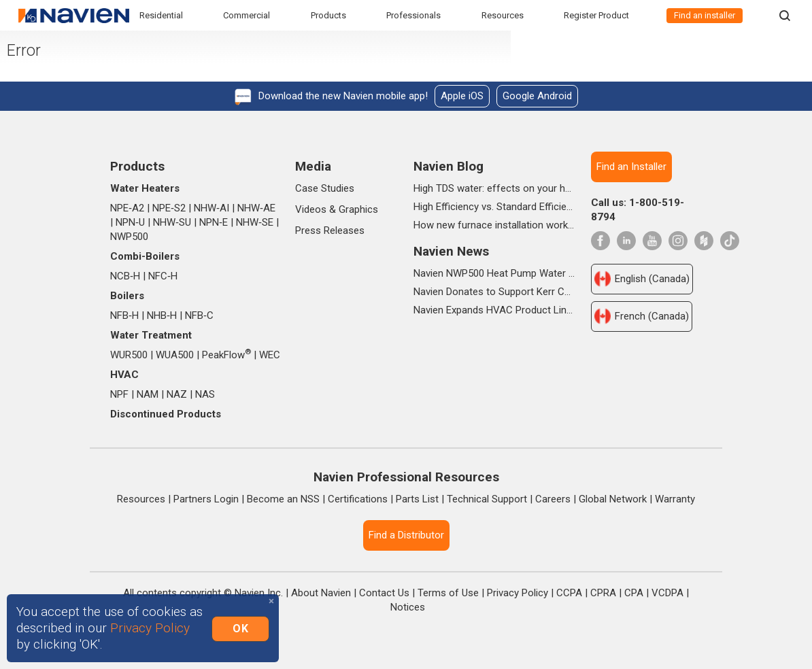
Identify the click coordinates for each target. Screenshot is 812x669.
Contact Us (384, 593)
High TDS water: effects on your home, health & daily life (495, 188)
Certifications (358, 499)
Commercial (247, 15)
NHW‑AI (212, 208)
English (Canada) (642, 279)
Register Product (596, 15)
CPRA (603, 593)
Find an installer (705, 15)
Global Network (613, 499)
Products (328, 15)
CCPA (569, 593)
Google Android (537, 96)
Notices (408, 607)
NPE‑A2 (127, 208)
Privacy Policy (518, 593)
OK (240, 628)
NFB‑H (124, 315)
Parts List (417, 499)
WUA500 (175, 355)
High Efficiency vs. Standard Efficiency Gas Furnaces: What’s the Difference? (495, 207)
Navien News (451, 251)
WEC (270, 355)
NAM (148, 394)
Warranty (675, 499)
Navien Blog (449, 166)
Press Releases (330, 230)
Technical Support (487, 499)
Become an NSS (283, 499)
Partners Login (206, 499)
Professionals (413, 15)
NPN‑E (214, 222)
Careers (553, 499)
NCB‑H (125, 276)
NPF (119, 394)
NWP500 (129, 237)
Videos (311, 209)
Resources (503, 15)
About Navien (321, 593)
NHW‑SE (255, 222)
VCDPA (667, 593)
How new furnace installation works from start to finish (495, 225)
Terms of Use (448, 593)
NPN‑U (130, 222)
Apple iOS (462, 96)
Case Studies (325, 188)
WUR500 (129, 355)
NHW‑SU (172, 222)
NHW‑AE (256, 208)
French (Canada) (642, 316)
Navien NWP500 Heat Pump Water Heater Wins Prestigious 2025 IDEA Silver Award (495, 273)
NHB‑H (162, 315)
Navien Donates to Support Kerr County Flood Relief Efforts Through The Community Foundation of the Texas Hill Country (495, 292)
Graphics (358, 209)
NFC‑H (163, 276)
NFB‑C (199, 315)
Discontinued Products (166, 414)
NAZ (177, 394)
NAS (205, 394)
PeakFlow (226, 355)
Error (42, 57)
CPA (634, 593)
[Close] (271, 601)
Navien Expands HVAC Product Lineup (495, 310)
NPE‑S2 (169, 208)
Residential (161, 15)
